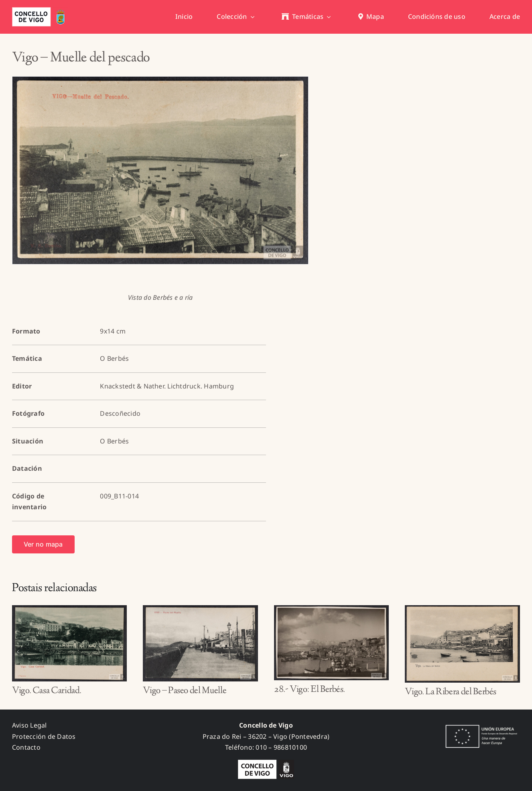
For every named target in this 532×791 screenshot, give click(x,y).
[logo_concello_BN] (266, 763)
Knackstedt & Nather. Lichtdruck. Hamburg (167, 386)
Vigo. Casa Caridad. (47, 691)
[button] (18, 652)
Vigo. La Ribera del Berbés (451, 692)
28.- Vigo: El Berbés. (309, 690)
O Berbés (114, 358)
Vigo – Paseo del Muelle (185, 691)
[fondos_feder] (480, 726)
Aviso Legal (29, 725)
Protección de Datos (44, 736)
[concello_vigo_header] (40, 10)
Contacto (26, 747)
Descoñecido (120, 413)
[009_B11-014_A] (160, 170)
